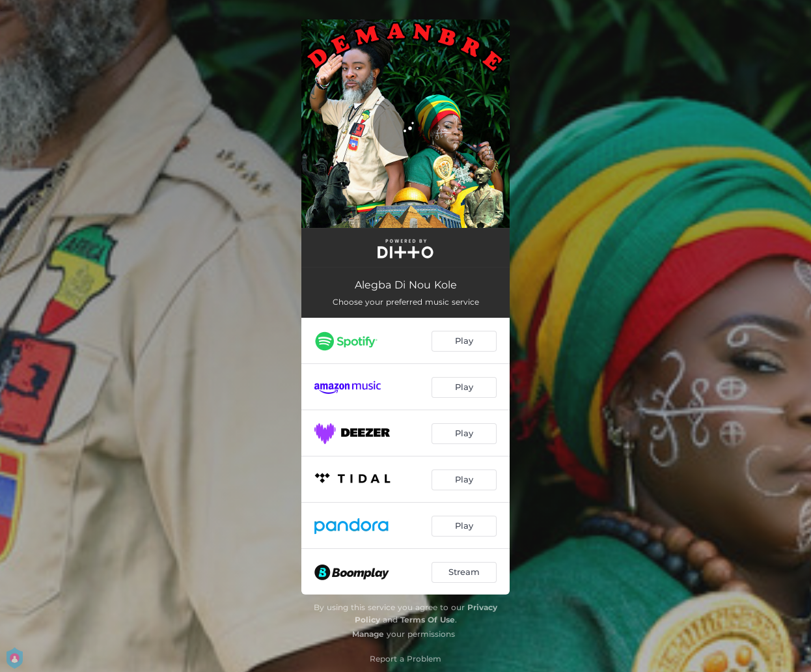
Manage (368, 634)
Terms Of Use (428, 620)
